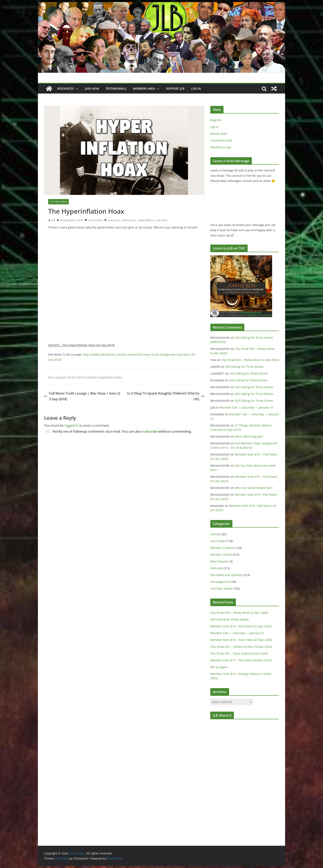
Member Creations (223, 548)
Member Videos (221, 555)
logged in (72, 425)
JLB (53, 220)
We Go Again (219, 667)
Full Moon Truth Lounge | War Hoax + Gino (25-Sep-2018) (82, 396)
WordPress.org (220, 147)
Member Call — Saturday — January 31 (246, 407)
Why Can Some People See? (254, 488)
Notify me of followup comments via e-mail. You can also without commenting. (118, 431)
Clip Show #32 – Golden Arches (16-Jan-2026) (241, 647)
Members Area (144, 88)
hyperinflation (146, 220)
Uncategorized (220, 582)
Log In (196, 88)
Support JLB (175, 88)
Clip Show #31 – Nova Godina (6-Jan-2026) (239, 653)
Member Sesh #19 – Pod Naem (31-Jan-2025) (241, 626)
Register (216, 120)
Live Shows (218, 541)
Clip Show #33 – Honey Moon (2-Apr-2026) (250, 360)
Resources (66, 88)
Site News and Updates (226, 575)
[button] (76, 89)
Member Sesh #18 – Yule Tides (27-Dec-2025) (241, 640)
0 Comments (94, 220)
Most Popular (219, 561)
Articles (215, 534)
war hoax (162, 220)
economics (114, 220)
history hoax (129, 220)
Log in (214, 127)
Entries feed (219, 134)
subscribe (150, 431)
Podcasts (216, 568)
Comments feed (221, 140)
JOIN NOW (92, 88)
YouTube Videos (59, 202)
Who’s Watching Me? (249, 436)
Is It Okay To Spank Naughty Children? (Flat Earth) (166, 396)
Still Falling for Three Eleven (245, 367)
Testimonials (116, 88)
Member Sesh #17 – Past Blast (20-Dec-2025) (241, 660)
